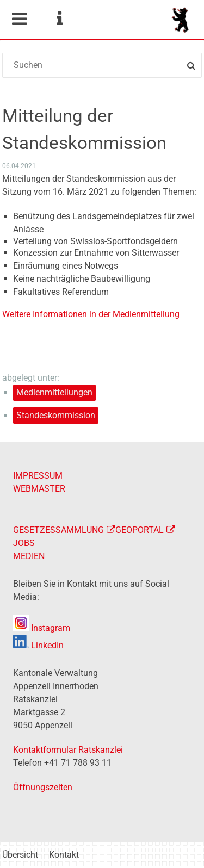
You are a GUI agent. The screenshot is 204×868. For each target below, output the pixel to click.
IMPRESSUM (38, 476)
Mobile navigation (19, 19)
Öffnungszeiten (43, 787)
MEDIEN (29, 556)
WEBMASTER (39, 489)
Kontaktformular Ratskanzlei (68, 750)
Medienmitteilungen (54, 392)
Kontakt (64, 855)
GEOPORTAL (140, 530)
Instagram (42, 628)
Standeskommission (56, 415)
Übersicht (20, 855)
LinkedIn (38, 645)
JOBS (24, 543)
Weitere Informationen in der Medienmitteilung (91, 314)
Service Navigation (59, 19)
